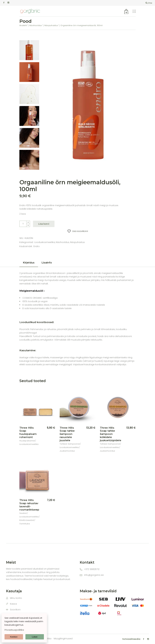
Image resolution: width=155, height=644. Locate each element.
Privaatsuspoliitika (14, 630)
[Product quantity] (23, 224)
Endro (37, 246)
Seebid (23, 513)
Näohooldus (63, 242)
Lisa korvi (44, 224)
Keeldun (14, 637)
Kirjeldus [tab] (29, 263)
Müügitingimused (63, 639)
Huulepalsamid (27, 441)
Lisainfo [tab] (47, 263)
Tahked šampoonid (70, 444)
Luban (35, 637)
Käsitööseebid (27, 520)
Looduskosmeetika (45, 242)
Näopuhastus (77, 242)
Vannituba (25, 524)
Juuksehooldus (67, 451)
